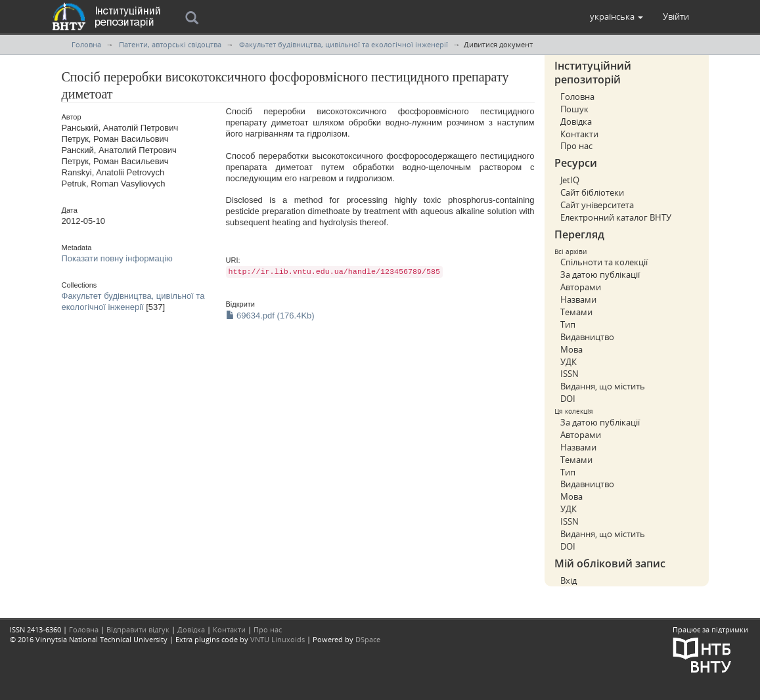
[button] (616, 16)
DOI (568, 399)
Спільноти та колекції (604, 262)
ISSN (570, 374)
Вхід (569, 580)
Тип (568, 324)
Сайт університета (597, 205)
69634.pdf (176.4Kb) (270, 316)
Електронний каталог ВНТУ (616, 217)
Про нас (576, 146)
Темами (576, 312)
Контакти (579, 134)
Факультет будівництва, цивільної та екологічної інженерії (344, 44)
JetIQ (570, 180)
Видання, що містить (603, 386)
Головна (86, 44)
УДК (569, 362)
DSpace (368, 639)
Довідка (576, 121)
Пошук (574, 109)
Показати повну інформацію (117, 258)
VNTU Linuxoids (278, 639)
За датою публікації (600, 274)
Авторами (581, 287)
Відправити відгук (138, 629)
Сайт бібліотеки (592, 192)
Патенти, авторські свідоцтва (170, 44)
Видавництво (587, 337)
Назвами (578, 299)
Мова (571, 349)
